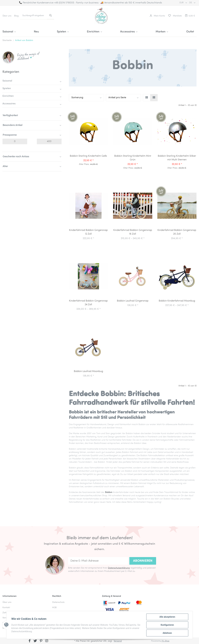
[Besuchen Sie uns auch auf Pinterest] (41, 641)
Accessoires (9, 104)
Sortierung (77, 98)
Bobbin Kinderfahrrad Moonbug (177, 301)
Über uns (7, 16)
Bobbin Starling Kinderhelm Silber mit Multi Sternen (177, 158)
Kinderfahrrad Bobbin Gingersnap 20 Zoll (177, 232)
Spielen (7, 88)
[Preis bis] (49, 141)
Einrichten (8, 96)
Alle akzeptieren (167, 617)
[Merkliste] (175, 16)
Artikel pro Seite (117, 98)
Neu (36, 32)
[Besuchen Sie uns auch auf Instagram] (47, 641)
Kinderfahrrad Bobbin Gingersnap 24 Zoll (88, 303)
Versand (118, 641)
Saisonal (7, 81)
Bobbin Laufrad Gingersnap (133, 301)
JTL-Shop (165, 641)
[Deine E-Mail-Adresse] (98, 561)
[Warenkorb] (190, 16)
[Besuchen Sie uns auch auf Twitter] (35, 641)
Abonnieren (143, 561)
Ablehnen (167, 633)
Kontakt (6, 608)
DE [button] (191, 3)
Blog (16, 16)
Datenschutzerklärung (119, 568)
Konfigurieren (167, 625)
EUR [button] (182, 3)
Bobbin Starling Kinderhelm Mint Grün (133, 158)
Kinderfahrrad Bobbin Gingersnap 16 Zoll (133, 232)
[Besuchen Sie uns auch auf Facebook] (30, 641)
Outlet (190, 32)
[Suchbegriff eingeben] (34, 16)
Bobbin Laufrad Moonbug (88, 371)
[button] (157, 16)
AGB (54, 608)
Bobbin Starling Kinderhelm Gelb (88, 156)
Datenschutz (58, 602)
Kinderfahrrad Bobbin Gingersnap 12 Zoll (88, 232)
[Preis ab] (15, 141)
